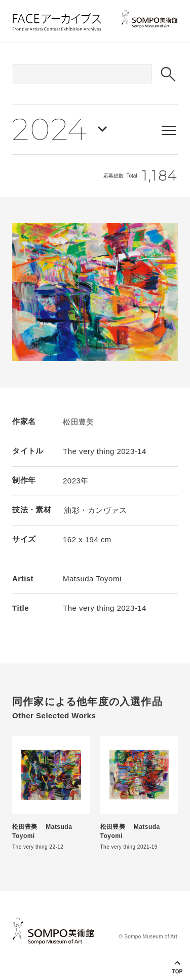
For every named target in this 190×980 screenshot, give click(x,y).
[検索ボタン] (168, 74)
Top (177, 972)
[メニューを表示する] (169, 130)
